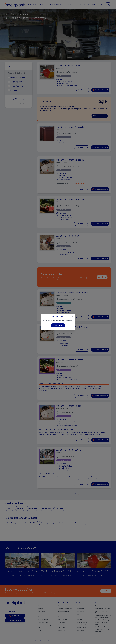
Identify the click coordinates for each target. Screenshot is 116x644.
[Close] (72, 316)
